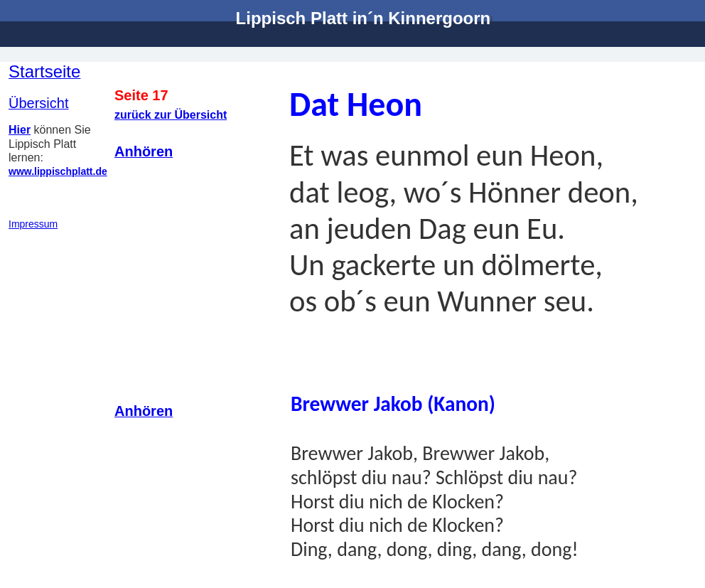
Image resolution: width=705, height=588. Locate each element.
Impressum (33, 224)
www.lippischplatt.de (58, 171)
